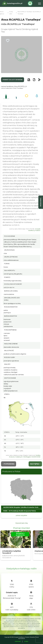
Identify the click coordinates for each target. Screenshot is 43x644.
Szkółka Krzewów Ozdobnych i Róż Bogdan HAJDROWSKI (25, 456)
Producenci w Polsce (11, 472)
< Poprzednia (9, 464)
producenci (41, 202)
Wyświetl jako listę (22, 523)
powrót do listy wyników (13, 80)
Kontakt (18, 641)
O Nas (26, 641)
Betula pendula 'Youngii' (12, 598)
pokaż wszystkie (21, 515)
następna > (35, 464)
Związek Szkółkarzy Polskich (34, 230)
